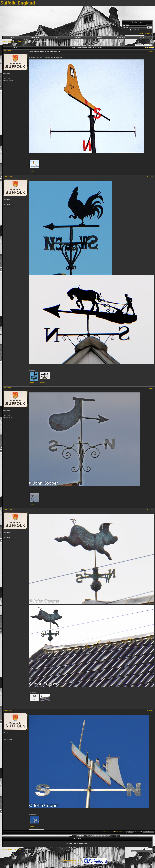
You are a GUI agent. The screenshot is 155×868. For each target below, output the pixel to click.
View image (32, 171)
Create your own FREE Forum (71, 861)
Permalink (150, 51)
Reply (150, 45)
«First (104, 832)
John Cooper (8, 51)
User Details (77, 38)
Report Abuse (76, 863)
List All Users (35, 38)
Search (56, 38)
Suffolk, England (8, 42)
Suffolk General (22, 42)
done (152, 834)
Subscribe (149, 849)
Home (13, 38)
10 (116, 832)
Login (149, 27)
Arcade (142, 38)
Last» (121, 832)
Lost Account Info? (145, 33)
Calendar (99, 38)
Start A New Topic (141, 45)
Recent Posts (120, 38)
